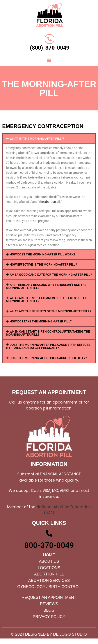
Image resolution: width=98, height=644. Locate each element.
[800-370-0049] (49, 533)
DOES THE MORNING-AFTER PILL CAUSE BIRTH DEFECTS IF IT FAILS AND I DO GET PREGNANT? (48, 346)
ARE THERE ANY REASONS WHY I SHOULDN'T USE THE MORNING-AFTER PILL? (46, 286)
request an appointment (49, 392)
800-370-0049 (49, 545)
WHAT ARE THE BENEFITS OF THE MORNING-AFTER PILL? (50, 311)
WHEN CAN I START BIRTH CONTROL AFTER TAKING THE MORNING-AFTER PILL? (48, 333)
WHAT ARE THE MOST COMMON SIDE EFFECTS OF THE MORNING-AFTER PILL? (46, 300)
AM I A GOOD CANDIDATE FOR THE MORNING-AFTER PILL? (51, 275)
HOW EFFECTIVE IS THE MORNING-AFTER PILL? (43, 264)
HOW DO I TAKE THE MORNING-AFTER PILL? (41, 321)
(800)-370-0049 (50, 48)
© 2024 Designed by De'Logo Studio (49, 634)
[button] (49, 60)
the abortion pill (50, 202)
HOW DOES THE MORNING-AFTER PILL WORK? (42, 254)
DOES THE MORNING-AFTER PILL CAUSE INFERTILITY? (48, 358)
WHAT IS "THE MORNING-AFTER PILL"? (37, 139)
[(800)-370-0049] (50, 39)
